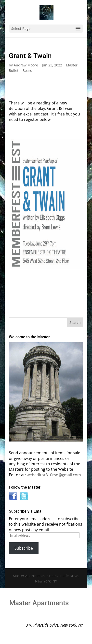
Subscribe (24, 548)
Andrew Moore (26, 65)
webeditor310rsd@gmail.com (54, 475)
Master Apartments (39, 603)
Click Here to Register (46, 275)
